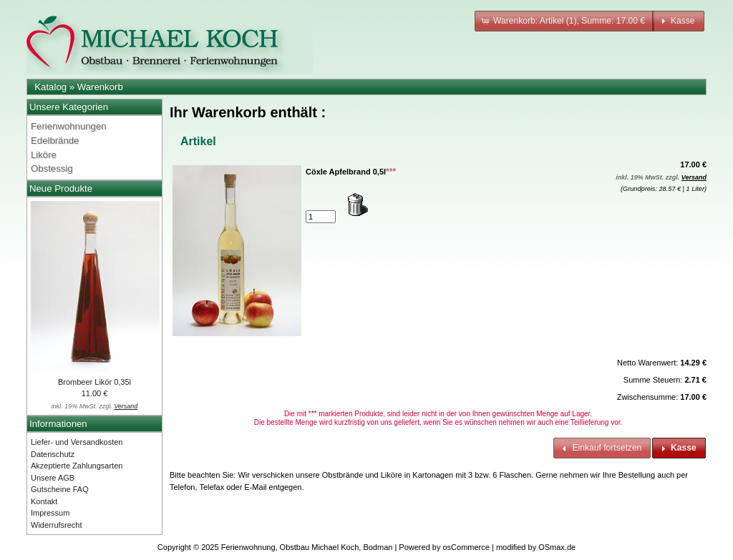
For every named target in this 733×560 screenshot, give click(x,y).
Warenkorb (100, 87)
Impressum (50, 513)
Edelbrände (55, 141)
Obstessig (52, 168)
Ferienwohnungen (69, 126)
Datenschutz (53, 454)
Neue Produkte (61, 188)
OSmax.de (557, 547)
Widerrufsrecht (57, 525)
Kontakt (44, 501)
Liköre (44, 155)
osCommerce (466, 547)
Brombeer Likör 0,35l (94, 382)
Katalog (50, 87)
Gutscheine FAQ (60, 489)
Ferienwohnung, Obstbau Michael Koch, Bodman (307, 547)
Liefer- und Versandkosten (77, 442)
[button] (564, 21)
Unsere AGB (53, 478)
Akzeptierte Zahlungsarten (77, 466)
